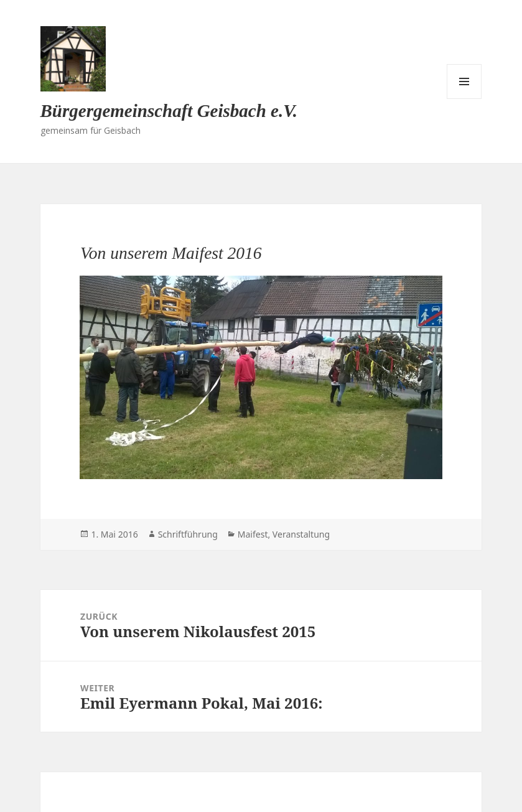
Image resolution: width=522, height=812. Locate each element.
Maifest (253, 534)
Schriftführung (188, 534)
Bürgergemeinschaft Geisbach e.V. (169, 111)
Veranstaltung (301, 534)
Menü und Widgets (464, 82)
